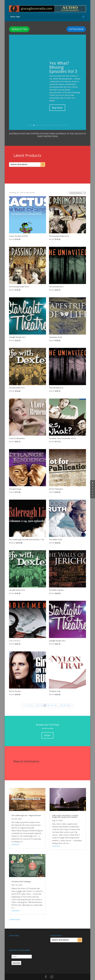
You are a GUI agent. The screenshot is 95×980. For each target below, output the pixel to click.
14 (55, 121)
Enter (47, 731)
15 (57, 121)
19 (65, 121)
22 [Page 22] (68, 701)
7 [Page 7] (40, 701)
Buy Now (57, 103)
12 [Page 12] (55, 701)
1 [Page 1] (26, 701)
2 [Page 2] (29, 701)
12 (51, 121)
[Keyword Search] (25, 160)
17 (61, 121)
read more (15, 840)
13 (53, 121)
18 (63, 121)
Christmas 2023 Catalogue (21, 877)
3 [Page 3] (31, 701)
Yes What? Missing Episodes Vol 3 (63, 63)
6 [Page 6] (37, 701)
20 (67, 121)
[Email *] (22, 952)
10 (46, 121)
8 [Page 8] (42, 701)
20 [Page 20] (61, 701)
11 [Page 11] (51, 701)
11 (49, 121)
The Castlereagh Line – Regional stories (26, 811)
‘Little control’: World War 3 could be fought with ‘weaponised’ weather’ (65, 812)
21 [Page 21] (65, 701)
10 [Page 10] (48, 701)
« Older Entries (15, 915)
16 (59, 121)
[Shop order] (77, 189)
